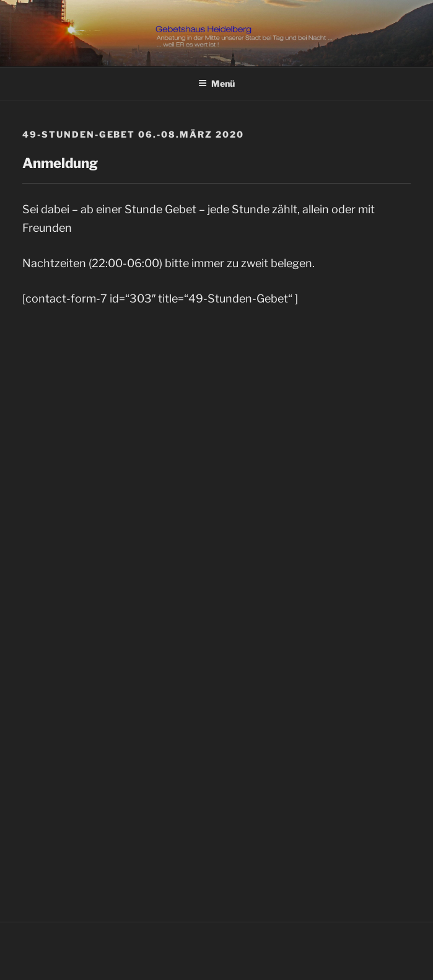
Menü (216, 83)
